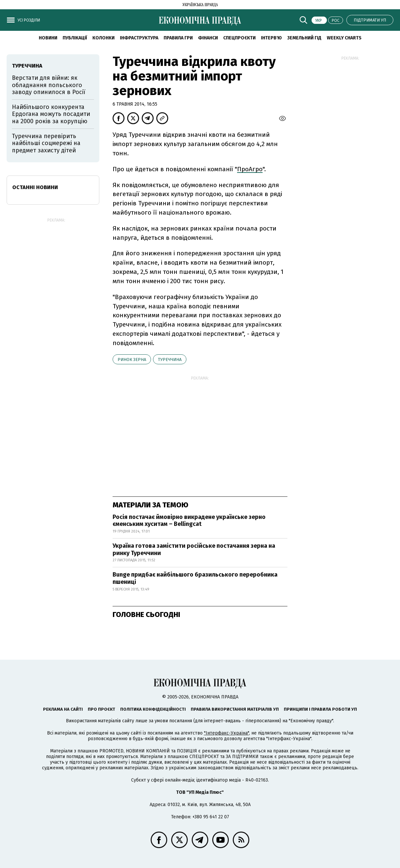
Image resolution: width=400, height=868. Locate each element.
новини (48, 38)
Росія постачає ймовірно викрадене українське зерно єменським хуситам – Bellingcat (189, 521)
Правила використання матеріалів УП (235, 709)
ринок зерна (132, 359)
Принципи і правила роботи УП (320, 709)
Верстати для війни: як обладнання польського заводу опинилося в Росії (49, 85)
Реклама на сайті (63, 709)
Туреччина (170, 359)
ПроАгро (250, 169)
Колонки (103, 38)
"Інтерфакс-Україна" (226, 733)
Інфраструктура (139, 38)
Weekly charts (344, 38)
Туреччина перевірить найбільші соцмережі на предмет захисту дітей (46, 143)
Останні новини (35, 187)
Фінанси (208, 38)
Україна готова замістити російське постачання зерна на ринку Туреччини (194, 549)
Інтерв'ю (271, 38)
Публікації (75, 38)
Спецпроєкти (239, 38)
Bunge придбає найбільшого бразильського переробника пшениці (195, 578)
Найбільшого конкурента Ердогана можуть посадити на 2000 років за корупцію (51, 114)
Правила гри (178, 38)
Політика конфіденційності (153, 709)
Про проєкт (101, 709)
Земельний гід (304, 38)
